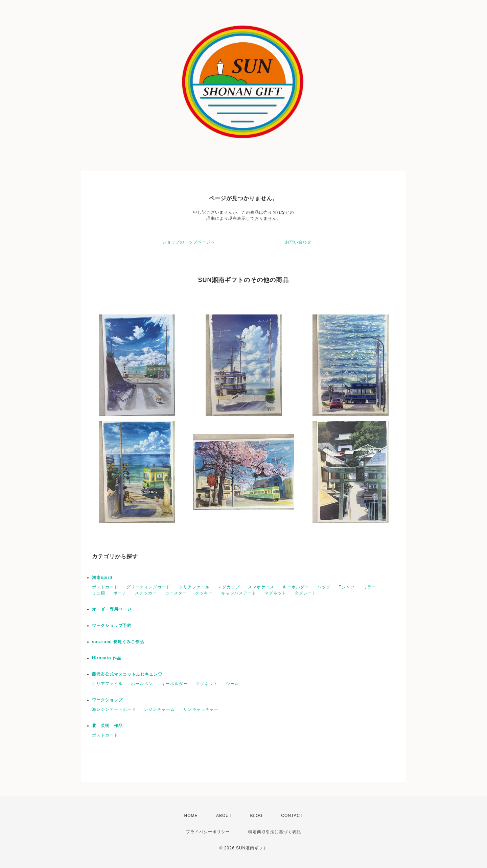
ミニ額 (99, 593)
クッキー (204, 593)
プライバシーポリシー (208, 832)
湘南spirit (102, 578)
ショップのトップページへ (189, 242)
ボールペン (142, 684)
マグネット (275, 593)
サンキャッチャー (201, 709)
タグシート (306, 593)
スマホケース (261, 587)
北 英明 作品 (107, 726)
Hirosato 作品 (107, 658)
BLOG (257, 816)
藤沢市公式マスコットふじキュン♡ (127, 674)
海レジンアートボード (114, 709)
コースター (176, 593)
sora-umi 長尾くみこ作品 (118, 642)
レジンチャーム (159, 709)
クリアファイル (194, 587)
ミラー (369, 587)
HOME (191, 816)
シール (233, 684)
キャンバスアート (239, 593)
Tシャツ (346, 587)
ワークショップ (107, 700)
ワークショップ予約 (112, 626)
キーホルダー (296, 587)
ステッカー (146, 593)
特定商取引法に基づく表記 (275, 832)
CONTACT (292, 816)
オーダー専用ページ (112, 609)
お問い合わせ (298, 242)
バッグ (324, 587)
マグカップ (229, 587)
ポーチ (120, 593)
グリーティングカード (148, 587)
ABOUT (224, 816)
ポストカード (105, 587)
